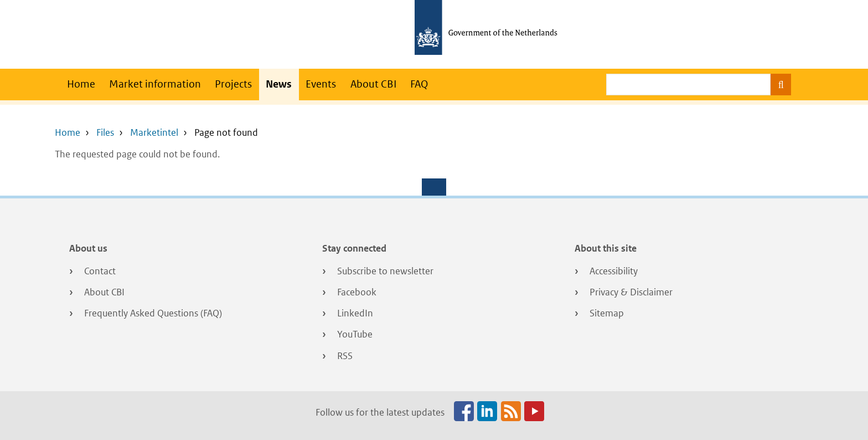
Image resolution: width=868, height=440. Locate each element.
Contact (100, 271)
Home (81, 84)
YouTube (355, 334)
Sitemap (607, 313)
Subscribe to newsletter (385, 271)
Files (105, 132)
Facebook (357, 292)
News (279, 84)
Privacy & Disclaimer (631, 292)
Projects (233, 84)
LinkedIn (355, 313)
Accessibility (614, 271)
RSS (345, 356)
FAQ (419, 84)
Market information (155, 84)
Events (321, 84)
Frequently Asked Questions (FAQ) (153, 313)
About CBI (373, 84)
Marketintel (154, 132)
